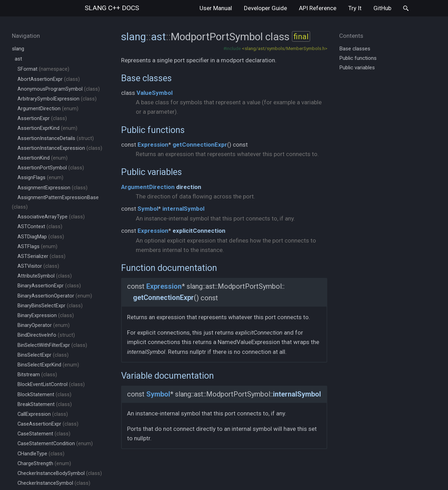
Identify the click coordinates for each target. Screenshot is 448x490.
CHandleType (41, 454)
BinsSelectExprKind (48, 365)
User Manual (216, 8)
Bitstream (37, 375)
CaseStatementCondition (55, 444)
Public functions (153, 130)
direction (189, 187)
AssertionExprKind (47, 128)
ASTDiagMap (41, 237)
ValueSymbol (155, 93)
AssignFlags (40, 178)
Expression (153, 145)
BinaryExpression (46, 316)
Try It (355, 8)
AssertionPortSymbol (51, 168)
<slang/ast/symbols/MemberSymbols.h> (285, 48)
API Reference (318, 8)
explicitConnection (199, 231)
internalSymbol (183, 209)
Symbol (148, 209)
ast (18, 59)
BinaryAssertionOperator (55, 296)
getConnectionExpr (200, 145)
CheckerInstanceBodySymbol (60, 473)
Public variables (152, 172)
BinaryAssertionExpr (49, 286)
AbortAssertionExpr (49, 79)
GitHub (382, 8)
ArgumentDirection (48, 109)
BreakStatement (45, 404)
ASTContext (40, 227)
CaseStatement (44, 434)
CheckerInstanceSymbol (54, 483)
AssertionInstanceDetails (56, 138)
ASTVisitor (38, 266)
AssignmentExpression (52, 188)
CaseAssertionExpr (48, 424)
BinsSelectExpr (43, 355)
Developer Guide (265, 8)
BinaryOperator (44, 325)
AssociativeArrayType (51, 217)
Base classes (146, 78)
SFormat (43, 69)
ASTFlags (37, 247)
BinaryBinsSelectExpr (50, 306)
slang (112, 8)
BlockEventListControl (51, 384)
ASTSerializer (41, 256)
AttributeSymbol (45, 276)
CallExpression (43, 414)
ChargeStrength (44, 464)
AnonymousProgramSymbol (59, 89)
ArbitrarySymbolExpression (57, 99)
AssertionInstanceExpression (60, 148)
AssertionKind (43, 158)
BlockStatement (44, 395)
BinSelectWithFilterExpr (52, 345)
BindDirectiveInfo (46, 335)
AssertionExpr (42, 118)
